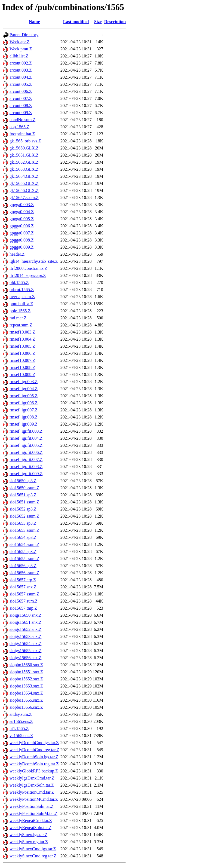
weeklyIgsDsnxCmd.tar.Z (32, 778)
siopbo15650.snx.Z (26, 665)
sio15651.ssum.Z (24, 502)
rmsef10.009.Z (22, 375)
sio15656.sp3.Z (23, 566)
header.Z (17, 254)
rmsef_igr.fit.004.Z (26, 438)
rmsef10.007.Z (22, 360)
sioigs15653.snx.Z (25, 636)
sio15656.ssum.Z (24, 573)
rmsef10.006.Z (22, 353)
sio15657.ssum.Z (24, 594)
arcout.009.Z (21, 113)
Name (34, 22)
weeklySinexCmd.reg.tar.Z (33, 856)
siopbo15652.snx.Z (26, 679)
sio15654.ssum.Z (24, 544)
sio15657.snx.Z (23, 587)
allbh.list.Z (19, 56)
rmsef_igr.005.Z (24, 396)
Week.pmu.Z (21, 49)
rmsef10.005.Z (22, 346)
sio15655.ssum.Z (24, 559)
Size (98, 22)
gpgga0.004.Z (22, 212)
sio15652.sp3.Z (23, 509)
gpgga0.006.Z (22, 226)
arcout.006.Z (21, 91)
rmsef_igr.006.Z (24, 403)
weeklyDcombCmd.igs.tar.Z (34, 743)
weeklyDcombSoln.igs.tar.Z (34, 757)
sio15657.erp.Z (23, 580)
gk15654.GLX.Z (24, 176)
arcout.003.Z (21, 70)
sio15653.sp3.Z (23, 523)
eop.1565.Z (19, 127)
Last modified (76, 22)
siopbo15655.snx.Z (26, 700)
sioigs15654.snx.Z (25, 644)
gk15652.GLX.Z (24, 162)
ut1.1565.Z (19, 728)
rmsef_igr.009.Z (24, 424)
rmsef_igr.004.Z (24, 389)
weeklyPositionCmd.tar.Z (32, 792)
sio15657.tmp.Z (23, 608)
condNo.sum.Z (22, 120)
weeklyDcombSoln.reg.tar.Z (34, 764)
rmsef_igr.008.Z (24, 417)
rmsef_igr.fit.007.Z (26, 459)
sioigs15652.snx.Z (25, 629)
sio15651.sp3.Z (23, 495)
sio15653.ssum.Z (24, 530)
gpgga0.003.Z (22, 205)
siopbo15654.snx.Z (26, 693)
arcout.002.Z (21, 63)
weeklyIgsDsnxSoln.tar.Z (32, 785)
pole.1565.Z (20, 311)
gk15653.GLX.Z (24, 169)
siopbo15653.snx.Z (26, 686)
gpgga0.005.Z (22, 219)
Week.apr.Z (19, 42)
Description (115, 22)
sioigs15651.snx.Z (25, 622)
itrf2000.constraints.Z (28, 268)
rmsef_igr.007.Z (24, 410)
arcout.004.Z (21, 77)
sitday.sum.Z (21, 714)
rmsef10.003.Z (22, 332)
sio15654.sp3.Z (23, 537)
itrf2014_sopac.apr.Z (28, 275)
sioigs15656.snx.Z (25, 658)
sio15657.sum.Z (24, 601)
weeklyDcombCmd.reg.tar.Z (34, 750)
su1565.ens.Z (21, 721)
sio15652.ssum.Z (24, 516)
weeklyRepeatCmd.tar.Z (31, 820)
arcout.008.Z (21, 106)
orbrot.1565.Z (22, 290)
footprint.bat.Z (22, 134)
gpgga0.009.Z (22, 247)
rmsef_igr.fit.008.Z (26, 467)
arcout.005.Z (21, 84)
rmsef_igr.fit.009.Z (26, 474)
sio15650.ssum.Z (24, 488)
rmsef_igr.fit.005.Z (26, 445)
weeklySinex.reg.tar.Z (29, 842)
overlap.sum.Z (22, 297)
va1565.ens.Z (21, 736)
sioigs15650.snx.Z (25, 615)
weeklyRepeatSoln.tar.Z (30, 828)
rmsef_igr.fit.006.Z (26, 452)
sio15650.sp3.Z (23, 481)
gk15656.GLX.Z (24, 190)
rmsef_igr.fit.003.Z (26, 431)
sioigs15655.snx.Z (25, 651)
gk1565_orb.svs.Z (25, 141)
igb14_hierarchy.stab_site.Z (34, 261)
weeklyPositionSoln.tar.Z (32, 806)
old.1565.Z (19, 282)
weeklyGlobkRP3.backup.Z (34, 771)
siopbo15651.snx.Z (26, 672)
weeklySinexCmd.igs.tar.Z (33, 849)
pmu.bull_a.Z (21, 304)
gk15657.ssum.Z (24, 198)
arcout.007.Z (21, 98)
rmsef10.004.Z (22, 339)
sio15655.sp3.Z (23, 551)
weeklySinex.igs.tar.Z (28, 835)
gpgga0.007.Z (22, 233)
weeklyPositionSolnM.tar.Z (33, 813)
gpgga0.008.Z (22, 240)
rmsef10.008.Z (22, 367)
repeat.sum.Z (21, 325)
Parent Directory (24, 35)
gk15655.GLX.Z (24, 183)
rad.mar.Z (18, 318)
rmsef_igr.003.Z (24, 382)
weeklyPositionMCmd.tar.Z (34, 799)
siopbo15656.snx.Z (26, 707)
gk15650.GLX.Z (24, 148)
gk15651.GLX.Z (24, 155)
